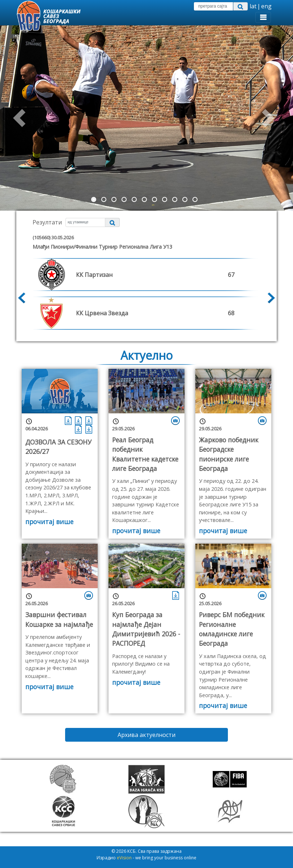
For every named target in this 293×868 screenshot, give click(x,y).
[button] (22, 118)
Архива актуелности (146, 735)
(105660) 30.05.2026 (53, 237)
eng (266, 6)
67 (231, 275)
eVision (124, 858)
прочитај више (49, 522)
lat (253, 6)
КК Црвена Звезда (102, 313)
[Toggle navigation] (263, 17)
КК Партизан (94, 275)
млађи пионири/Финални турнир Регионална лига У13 (102, 247)
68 (231, 313)
